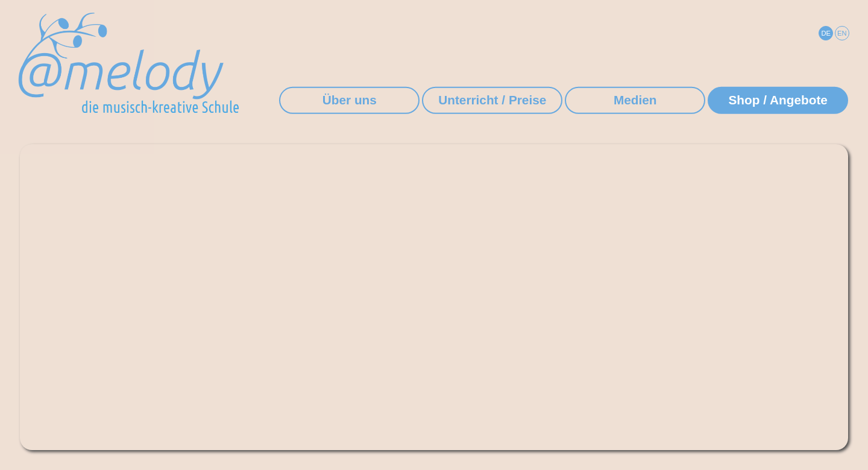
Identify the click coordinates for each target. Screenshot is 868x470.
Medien (635, 100)
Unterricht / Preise (492, 100)
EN (842, 33)
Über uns (350, 100)
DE (826, 33)
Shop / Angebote (778, 100)
